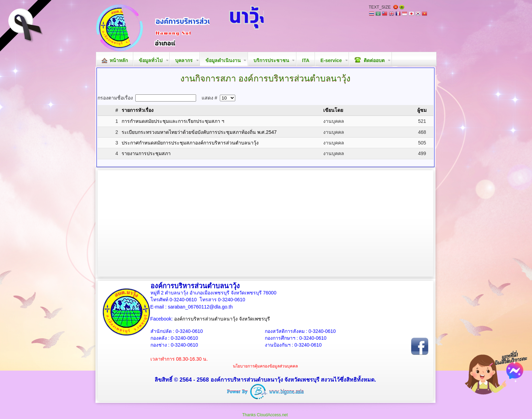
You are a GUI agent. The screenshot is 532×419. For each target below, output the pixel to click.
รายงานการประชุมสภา (146, 153)
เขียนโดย (333, 110)
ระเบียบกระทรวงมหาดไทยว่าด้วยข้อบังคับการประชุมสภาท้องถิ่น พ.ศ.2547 (199, 132)
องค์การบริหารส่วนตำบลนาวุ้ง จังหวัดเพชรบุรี (222, 319)
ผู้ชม (422, 110)
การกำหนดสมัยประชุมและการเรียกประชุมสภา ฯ (173, 121)
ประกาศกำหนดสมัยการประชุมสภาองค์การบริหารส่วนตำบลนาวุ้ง (190, 143)
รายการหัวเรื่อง (138, 110)
